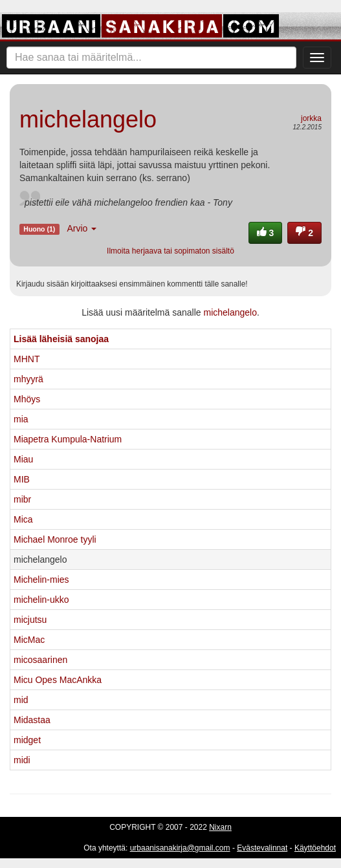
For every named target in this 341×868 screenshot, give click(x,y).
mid (21, 700)
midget (27, 740)
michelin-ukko (41, 600)
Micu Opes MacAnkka (58, 680)
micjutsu (30, 620)
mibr (22, 499)
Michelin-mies (41, 580)
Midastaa (32, 720)
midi (22, 760)
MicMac (29, 640)
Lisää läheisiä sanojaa (61, 339)
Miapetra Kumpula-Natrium (68, 439)
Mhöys (27, 399)
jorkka (311, 118)
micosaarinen (40, 660)
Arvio (82, 228)
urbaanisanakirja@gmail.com (180, 848)
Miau (23, 459)
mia (21, 419)
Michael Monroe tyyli (55, 539)
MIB (22, 479)
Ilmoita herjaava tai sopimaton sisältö (170, 251)
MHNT (27, 359)
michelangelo (230, 312)
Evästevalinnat (262, 848)
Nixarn (220, 827)
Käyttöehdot (315, 848)
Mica (23, 519)
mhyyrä (28, 379)
